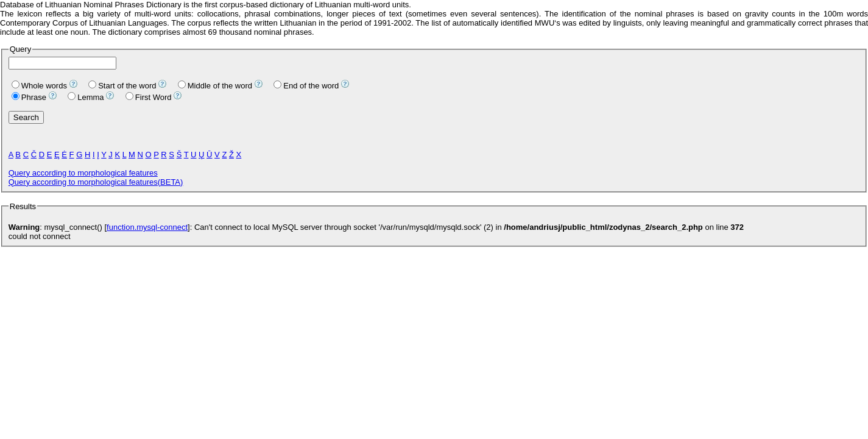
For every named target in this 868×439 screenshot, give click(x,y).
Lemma (86, 97)
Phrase (29, 97)
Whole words (39, 86)
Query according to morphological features (83, 173)
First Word (149, 97)
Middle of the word (215, 86)
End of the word (306, 86)
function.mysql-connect (147, 227)
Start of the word (122, 86)
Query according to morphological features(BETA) (96, 182)
